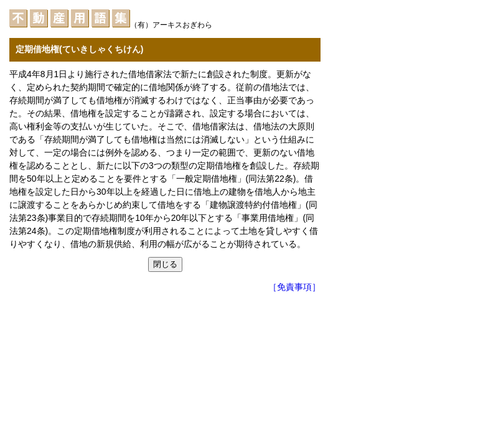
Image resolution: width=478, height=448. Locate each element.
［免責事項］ (294, 287)
